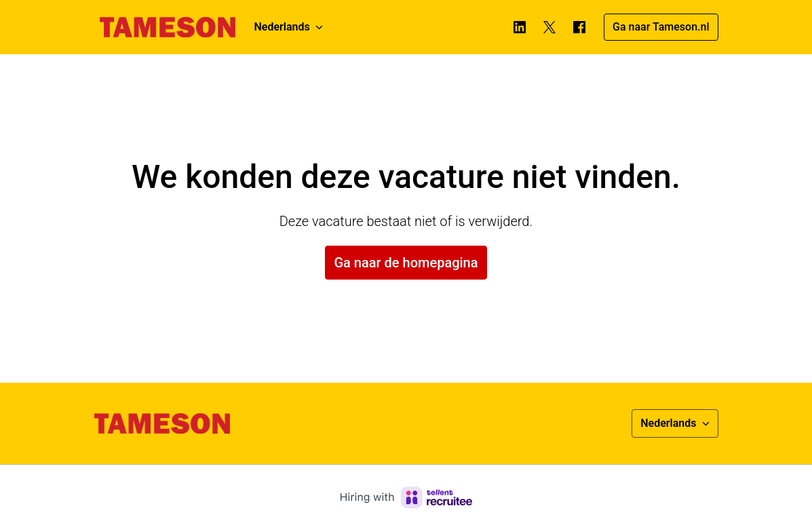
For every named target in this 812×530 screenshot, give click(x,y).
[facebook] (579, 27)
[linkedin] (520, 27)
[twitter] (549, 27)
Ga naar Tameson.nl (661, 27)
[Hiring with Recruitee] (406, 497)
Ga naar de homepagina (406, 263)
